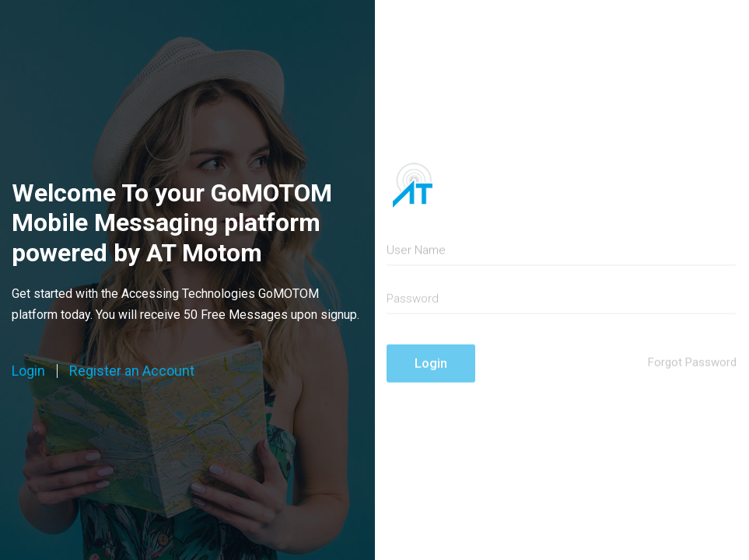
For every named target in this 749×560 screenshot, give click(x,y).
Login (28, 371)
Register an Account (132, 371)
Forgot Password (692, 368)
